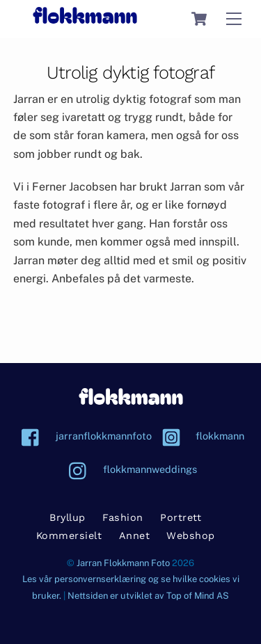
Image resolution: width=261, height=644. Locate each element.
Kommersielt (69, 536)
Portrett (181, 517)
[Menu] (234, 19)
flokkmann (199, 436)
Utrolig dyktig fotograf (130, 72)
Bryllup (68, 517)
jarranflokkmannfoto (83, 436)
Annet (135, 536)
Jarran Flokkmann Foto (123, 563)
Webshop (191, 536)
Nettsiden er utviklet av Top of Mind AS (148, 596)
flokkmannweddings (129, 469)
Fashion (123, 517)
